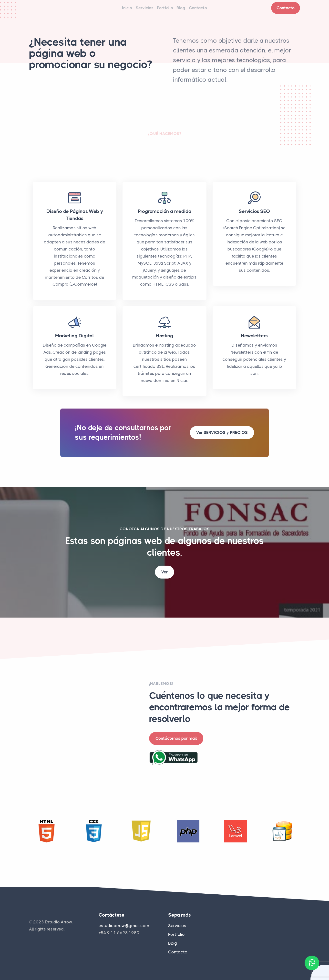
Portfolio (165, 11)
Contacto (210, 11)
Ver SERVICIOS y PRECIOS (222, 438)
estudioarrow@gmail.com (124, 926)
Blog (187, 11)
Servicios (138, 11)
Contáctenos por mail (176, 744)
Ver (164, 578)
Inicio (115, 11)
